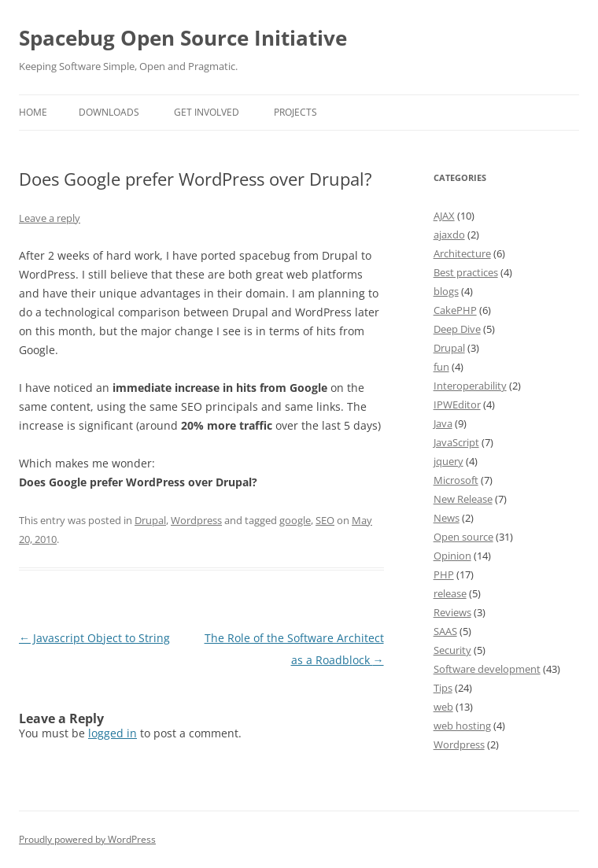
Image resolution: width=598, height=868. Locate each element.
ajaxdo (449, 235)
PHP (444, 574)
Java (443, 423)
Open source (463, 537)
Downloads (109, 112)
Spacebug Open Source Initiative (183, 38)
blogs (446, 291)
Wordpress (196, 520)
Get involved (207, 112)
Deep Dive (457, 329)
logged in (113, 733)
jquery (448, 461)
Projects (295, 112)
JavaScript (456, 442)
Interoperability (470, 386)
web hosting (462, 726)
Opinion (452, 556)
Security (452, 650)
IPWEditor (457, 404)
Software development (487, 669)
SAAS (445, 631)
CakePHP (455, 310)
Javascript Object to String (94, 638)
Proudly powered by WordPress (87, 839)
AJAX (444, 216)
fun (441, 367)
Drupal (150, 520)
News (447, 518)
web (443, 707)
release (450, 593)
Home (33, 112)
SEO (325, 520)
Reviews (452, 612)
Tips (443, 688)
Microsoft (456, 480)
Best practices (466, 272)
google (295, 520)
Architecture (462, 253)
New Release (463, 499)
